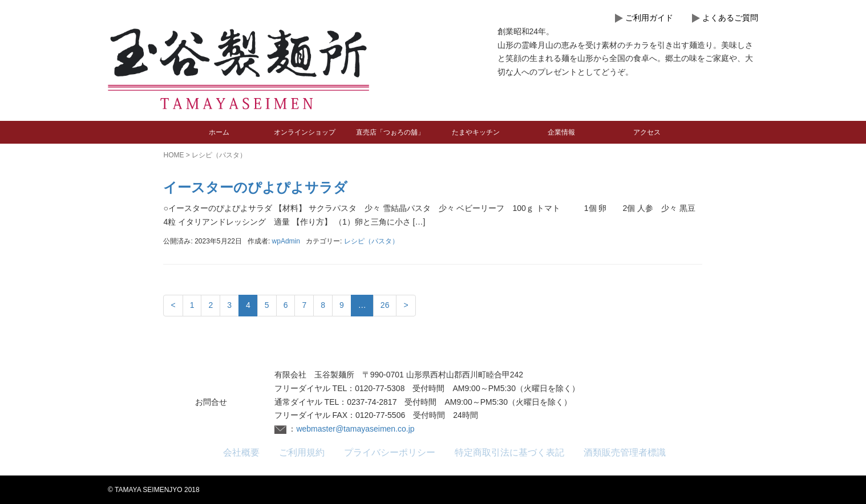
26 (385, 305)
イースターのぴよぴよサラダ (255, 187)
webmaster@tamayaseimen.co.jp (355, 429)
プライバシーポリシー (390, 452)
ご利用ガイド (649, 18)
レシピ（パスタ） (371, 241)
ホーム (219, 132)
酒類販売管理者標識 (625, 452)
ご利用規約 (302, 452)
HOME (173, 155)
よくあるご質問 (730, 18)
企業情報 (561, 132)
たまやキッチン (476, 132)
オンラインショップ (305, 132)
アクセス (647, 132)
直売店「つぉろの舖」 (390, 132)
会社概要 (241, 452)
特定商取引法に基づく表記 (509, 452)
